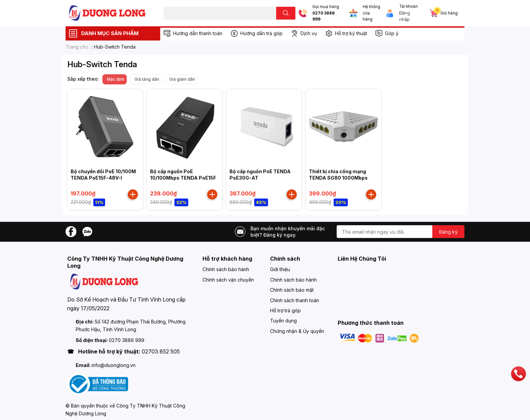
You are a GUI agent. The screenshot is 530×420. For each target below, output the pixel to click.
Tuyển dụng (283, 321)
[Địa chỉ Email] (401, 232)
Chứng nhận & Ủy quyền (297, 331)
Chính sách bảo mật (292, 290)
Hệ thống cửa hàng (371, 13)
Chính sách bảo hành (226, 269)
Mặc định (116, 79)
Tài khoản (408, 6)
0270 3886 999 (323, 16)
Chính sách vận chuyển (228, 280)
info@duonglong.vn (114, 365)
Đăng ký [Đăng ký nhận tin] (448, 232)
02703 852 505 (161, 351)
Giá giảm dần (182, 79)
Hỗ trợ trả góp (285, 310)
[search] (286, 13)
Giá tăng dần (147, 79)
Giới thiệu (280, 269)
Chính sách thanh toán (295, 300)
